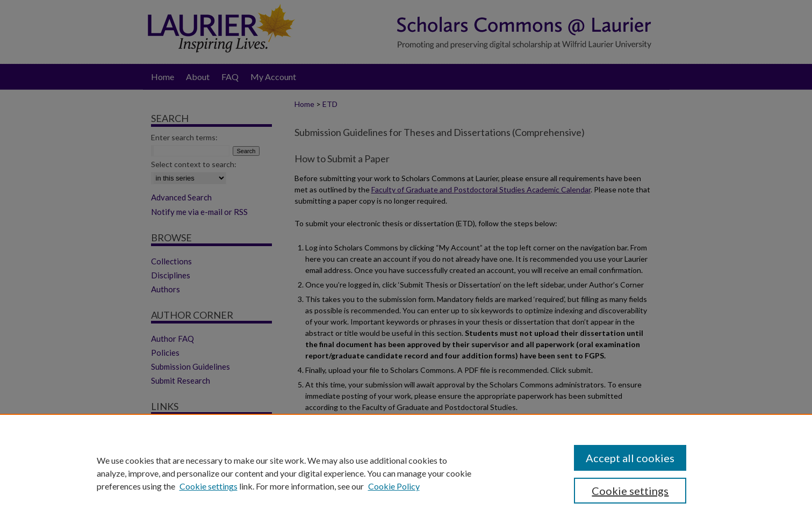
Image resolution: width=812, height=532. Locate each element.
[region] (406, 473)
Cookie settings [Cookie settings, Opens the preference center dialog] (630, 491)
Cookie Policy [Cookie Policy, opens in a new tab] (394, 486)
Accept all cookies (630, 458)
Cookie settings (209, 486)
